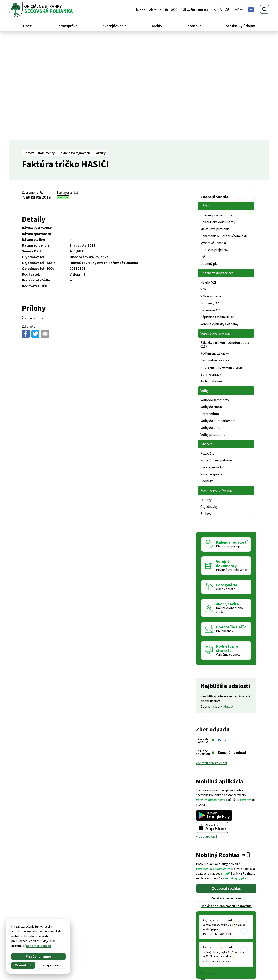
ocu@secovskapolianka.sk (250, 954)
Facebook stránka (244, 958)
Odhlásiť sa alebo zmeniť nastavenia (226, 803)
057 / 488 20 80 (242, 949)
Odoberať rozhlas (226, 786)
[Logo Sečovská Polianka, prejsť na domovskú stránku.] (41, 9)
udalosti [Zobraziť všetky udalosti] (228, 604)
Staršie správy (209, 871)
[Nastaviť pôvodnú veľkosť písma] (221, 10)
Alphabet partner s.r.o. (61, 930)
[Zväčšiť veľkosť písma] (227, 10)
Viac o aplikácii (206, 734)
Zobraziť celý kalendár (212, 660)
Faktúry (63, 95)
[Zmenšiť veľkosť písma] (215, 10)
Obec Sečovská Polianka (48, 934)
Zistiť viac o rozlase (226, 796)
